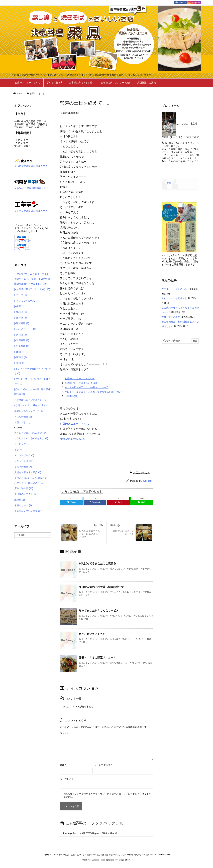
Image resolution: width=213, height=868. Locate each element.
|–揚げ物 (20, 318)
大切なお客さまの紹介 (28, 472)
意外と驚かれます (171, 317)
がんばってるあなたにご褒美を (97, 563)
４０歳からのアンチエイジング (32, 400)
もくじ (85, 424)
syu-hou (147, 481)
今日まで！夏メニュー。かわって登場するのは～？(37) (94, 392)
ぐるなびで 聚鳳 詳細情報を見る (31, 188)
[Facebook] (95, 502)
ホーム (20, 93)
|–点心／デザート (25, 329)
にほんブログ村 (22, 241)
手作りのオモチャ (25, 494)
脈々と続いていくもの (92, 634)
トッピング (22, 444)
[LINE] (142, 502)
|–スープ (20, 295)
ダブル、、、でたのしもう (176, 289)
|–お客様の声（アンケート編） (32, 289)
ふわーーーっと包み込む (174, 298)
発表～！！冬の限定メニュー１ (97, 658)
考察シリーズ (23, 505)
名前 (63, 765)
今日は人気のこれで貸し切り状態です (101, 587)
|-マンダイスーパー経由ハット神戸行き (32, 381)
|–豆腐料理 (22, 340)
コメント (64, 733)
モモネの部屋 (24, 467)
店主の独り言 (24, 488)
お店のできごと (37, 93)
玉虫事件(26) (71, 396)
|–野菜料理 (22, 346)
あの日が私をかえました (29, 411)
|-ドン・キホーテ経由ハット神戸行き (32, 371)
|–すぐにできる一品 (26, 301)
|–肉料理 (20, 335)
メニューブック (24, 455)
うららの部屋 (23, 417)
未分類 (20, 500)
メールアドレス (103, 765)
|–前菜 (19, 306)
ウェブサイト (67, 779)
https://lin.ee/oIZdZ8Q (73, 439)
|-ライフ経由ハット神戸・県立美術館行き (32, 392)
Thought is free (123, 860)
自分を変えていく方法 (28, 511)
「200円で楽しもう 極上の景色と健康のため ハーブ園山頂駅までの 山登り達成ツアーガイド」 (32, 279)
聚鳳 (169, 183)
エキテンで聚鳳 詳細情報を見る (31, 211)
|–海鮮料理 (22, 323)
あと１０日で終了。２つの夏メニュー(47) (87, 387)
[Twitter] (71, 502)
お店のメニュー (70, 424)
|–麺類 (19, 363)
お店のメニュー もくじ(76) (80, 378)
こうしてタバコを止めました (31, 438)
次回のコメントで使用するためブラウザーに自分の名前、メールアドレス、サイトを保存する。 (107, 795)
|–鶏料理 (20, 357)
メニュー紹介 (24, 461)
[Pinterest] (118, 502)
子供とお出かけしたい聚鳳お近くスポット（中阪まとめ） (32, 480)
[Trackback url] (106, 833)
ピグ (18, 450)
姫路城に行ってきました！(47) (81, 383)
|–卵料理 (20, 312)
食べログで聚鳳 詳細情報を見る (31, 166)
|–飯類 (19, 352)
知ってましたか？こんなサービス (99, 610)
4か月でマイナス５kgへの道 (31, 405)
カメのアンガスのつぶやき (31, 433)
